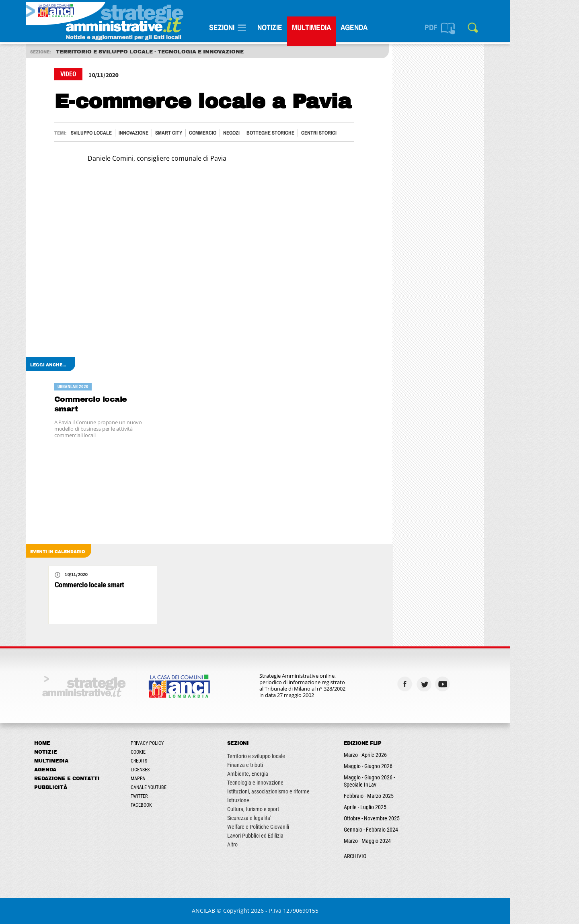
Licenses (174, 770)
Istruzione (272, 800)
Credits (173, 761)
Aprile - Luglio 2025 (399, 807)
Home (76, 743)
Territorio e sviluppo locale (290, 756)
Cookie (172, 752)
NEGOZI (266, 133)
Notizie (304, 27)
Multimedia (346, 27)
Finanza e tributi (279, 765)
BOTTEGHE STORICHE (305, 133)
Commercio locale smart (125, 404)
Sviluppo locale (125, 133)
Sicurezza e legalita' (283, 818)
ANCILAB (238, 911)
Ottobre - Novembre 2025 (406, 818)
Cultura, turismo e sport (287, 809)
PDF (465, 27)
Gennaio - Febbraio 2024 (405, 830)
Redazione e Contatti (101, 779)
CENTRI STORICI (353, 133)
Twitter (173, 796)
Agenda (388, 27)
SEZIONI (256, 27)
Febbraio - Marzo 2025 (403, 796)
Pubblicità (85, 787)
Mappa (172, 779)
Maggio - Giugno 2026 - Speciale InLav (403, 781)
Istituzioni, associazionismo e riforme (303, 791)
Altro (267, 844)
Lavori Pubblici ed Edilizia (289, 836)
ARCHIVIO (389, 856)
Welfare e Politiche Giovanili (292, 827)
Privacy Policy (181, 743)
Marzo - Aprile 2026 (399, 755)
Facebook (176, 805)
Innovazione (168, 133)
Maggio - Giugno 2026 (402, 766)
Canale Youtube (183, 787)
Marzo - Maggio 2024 (401, 841)
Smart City (203, 133)
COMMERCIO (237, 133)
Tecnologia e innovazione (289, 783)
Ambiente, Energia (282, 774)
